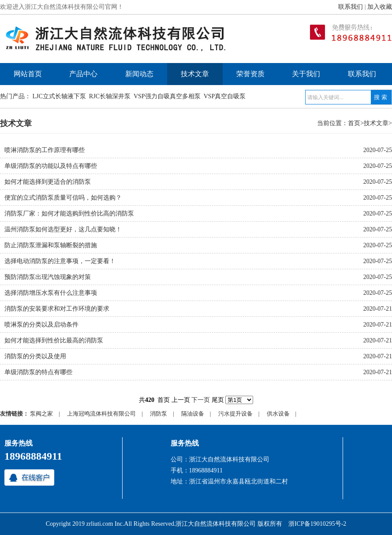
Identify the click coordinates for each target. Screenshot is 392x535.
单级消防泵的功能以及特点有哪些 (51, 166)
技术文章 (195, 74)
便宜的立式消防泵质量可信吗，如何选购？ (63, 198)
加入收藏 (380, 7)
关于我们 (306, 74)
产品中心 (83, 74)
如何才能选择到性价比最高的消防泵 (54, 340)
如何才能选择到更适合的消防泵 (48, 182)
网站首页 (28, 74)
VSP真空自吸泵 (225, 96)
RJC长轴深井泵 (110, 96)
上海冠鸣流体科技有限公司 (101, 414)
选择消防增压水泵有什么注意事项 (51, 293)
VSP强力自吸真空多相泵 (167, 96)
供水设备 (278, 414)
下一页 (201, 400)
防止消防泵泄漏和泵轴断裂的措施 (51, 245)
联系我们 (351, 7)
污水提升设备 (235, 414)
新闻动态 (139, 74)
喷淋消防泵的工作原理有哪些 (45, 150)
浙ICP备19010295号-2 (317, 524)
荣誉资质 (250, 74)
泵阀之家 (41, 414)
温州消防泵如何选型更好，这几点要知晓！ (63, 229)
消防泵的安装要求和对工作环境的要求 (57, 309)
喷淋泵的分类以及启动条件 (41, 325)
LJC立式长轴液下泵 (59, 96)
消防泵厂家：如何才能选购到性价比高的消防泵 (69, 214)
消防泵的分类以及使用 (35, 356)
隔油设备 (193, 414)
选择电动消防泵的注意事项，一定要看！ (60, 261)
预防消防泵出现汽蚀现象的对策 (48, 277)
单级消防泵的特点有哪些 (38, 372)
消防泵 (159, 414)
